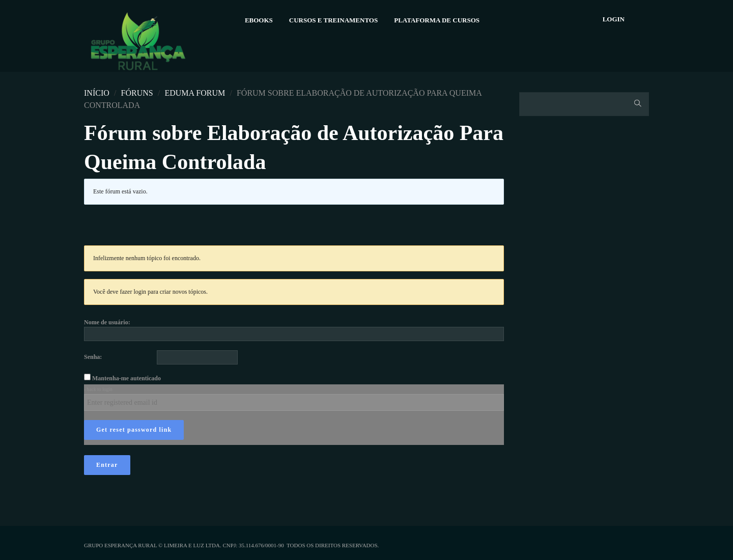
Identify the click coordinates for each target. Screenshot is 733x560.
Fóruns (137, 93)
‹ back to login (98, 389)
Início (97, 93)
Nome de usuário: (107, 322)
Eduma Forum (195, 93)
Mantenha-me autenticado (126, 378)
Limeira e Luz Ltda (192, 545)
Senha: (93, 357)
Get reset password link (134, 430)
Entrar (107, 465)
